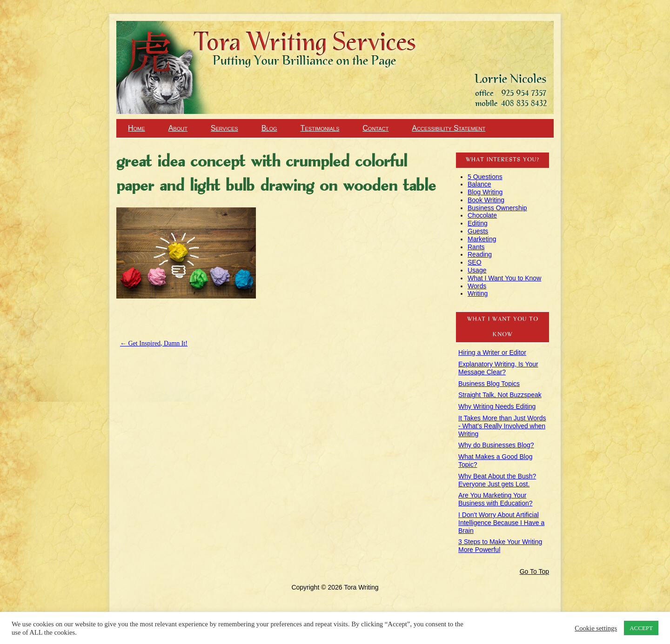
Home (137, 128)
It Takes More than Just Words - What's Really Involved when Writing (502, 426)
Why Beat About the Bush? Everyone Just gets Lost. (497, 480)
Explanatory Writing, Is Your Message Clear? (498, 368)
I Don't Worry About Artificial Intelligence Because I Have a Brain (501, 523)
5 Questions (485, 177)
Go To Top (534, 571)
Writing (478, 293)
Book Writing (486, 200)
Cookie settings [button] (596, 628)
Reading (480, 254)
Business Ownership (497, 208)
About (178, 128)
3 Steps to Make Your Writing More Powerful (500, 546)
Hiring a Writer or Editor (492, 352)
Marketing (482, 239)
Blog (269, 128)
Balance (479, 184)
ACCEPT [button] (641, 628)
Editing (478, 223)
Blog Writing (485, 192)
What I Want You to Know (504, 278)
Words (477, 286)
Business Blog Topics (489, 384)
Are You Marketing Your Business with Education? (496, 499)
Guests (478, 231)
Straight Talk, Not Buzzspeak (500, 395)
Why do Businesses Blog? (496, 445)
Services (224, 128)
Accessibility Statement (449, 128)
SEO (475, 262)
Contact (375, 128)
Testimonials (320, 128)
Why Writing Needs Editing (497, 406)
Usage (477, 270)
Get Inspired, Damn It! (154, 343)
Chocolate (482, 215)
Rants (476, 247)
